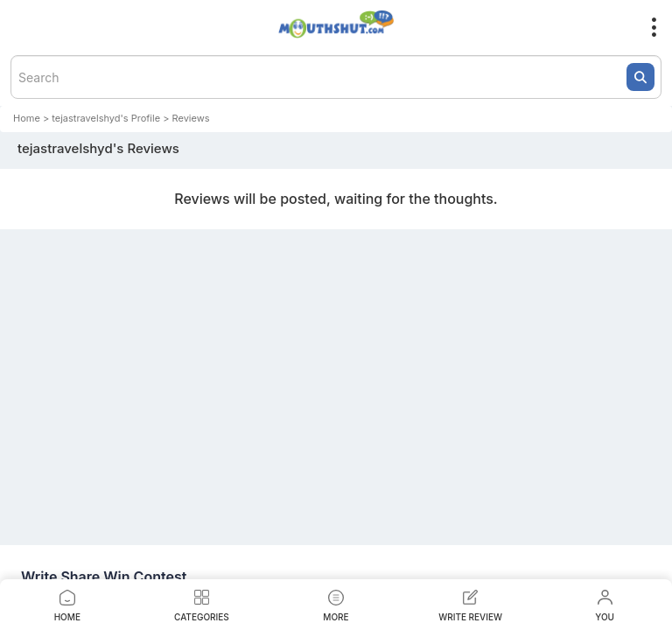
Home (27, 118)
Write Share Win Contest (104, 577)
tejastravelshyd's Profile (106, 118)
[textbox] (336, 77)
